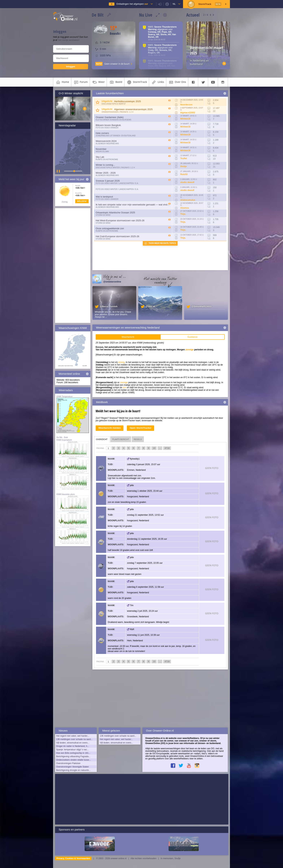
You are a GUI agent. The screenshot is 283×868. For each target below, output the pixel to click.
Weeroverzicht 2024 (106, 141)
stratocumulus (188, 200)
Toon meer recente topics (162, 243)
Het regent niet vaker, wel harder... (73, 736)
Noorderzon (186, 105)
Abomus (185, 208)
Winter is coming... (105, 165)
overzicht (102, 439)
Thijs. (183, 214)
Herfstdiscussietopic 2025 (127, 101)
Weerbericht (128, 337)
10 (154, 448)
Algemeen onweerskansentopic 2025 (133, 109)
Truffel (184, 158)
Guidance (192, 337)
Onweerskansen (110, 112)
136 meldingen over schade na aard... (74, 739)
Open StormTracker (141, 428)
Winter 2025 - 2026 (106, 173)
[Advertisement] (73, 266)
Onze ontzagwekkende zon (110, 228)
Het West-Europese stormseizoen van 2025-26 (120, 220)
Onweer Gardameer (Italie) (110, 117)
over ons (177, 82)
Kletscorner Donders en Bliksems (113, 120)
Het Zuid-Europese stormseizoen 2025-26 (117, 236)
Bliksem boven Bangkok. (108, 125)
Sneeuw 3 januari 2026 (108, 181)
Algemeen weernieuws (107, 144)
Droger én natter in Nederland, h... (73, 746)
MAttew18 (185, 119)
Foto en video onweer (107, 128)
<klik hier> (80, 188)
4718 (167, 448)
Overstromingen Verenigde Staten (72, 767)
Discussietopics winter (108, 168)
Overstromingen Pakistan (68, 763)
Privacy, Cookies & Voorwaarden (73, 858)
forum (80, 82)
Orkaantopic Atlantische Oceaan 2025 (115, 213)
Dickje (183, 166)
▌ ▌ (59, 171)
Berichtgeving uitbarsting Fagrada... (73, 756)
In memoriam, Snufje (171, 858)
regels (138, 439)
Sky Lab (100, 157)
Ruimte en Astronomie (107, 159)
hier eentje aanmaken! (69, 40)
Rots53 (184, 174)
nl (174, 4)
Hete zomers (102, 133)
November (101, 149)
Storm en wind (103, 215)
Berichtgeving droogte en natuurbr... (73, 770)
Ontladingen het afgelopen (132, 4)
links (157, 82)
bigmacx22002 (188, 113)
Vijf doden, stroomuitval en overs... (73, 743)
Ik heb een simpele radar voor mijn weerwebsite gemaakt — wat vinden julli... (136, 205)
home (62, 82)
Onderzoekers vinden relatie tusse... (73, 760)
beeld (116, 82)
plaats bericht (121, 439)
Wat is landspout (104, 197)
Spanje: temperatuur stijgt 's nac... (72, 750)
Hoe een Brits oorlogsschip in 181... (73, 753)
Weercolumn (102, 152)
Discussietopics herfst (114, 104)
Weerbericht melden (110, 428)
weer (98, 82)
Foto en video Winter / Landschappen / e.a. (117, 183)
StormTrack (137, 82)
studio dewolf (187, 182)
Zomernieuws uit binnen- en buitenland (116, 136)
